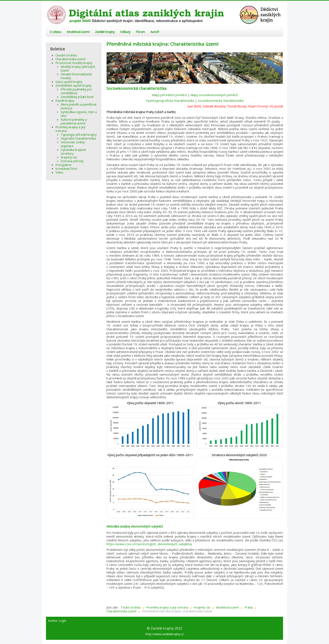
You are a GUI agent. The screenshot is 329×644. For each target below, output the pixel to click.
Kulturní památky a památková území (74, 121)
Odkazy (125, 32)
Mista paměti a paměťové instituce (79, 106)
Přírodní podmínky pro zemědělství (76, 91)
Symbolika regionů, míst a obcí (79, 114)
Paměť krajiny (65, 101)
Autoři (155, 32)
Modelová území (78, 32)
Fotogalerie (63, 165)
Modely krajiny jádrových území (78, 68)
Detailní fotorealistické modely (76, 76)
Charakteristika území (70, 59)
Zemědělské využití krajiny (73, 85)
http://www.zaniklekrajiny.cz (164, 634)
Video (59, 172)
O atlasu (55, 32)
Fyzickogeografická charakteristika (170, 101)
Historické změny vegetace (73, 144)
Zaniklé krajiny (105, 32)
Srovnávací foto (66, 169)
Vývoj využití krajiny (69, 82)
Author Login (57, 621)
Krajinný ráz (69, 157)
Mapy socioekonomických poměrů (214, 95)
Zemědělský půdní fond (77, 97)
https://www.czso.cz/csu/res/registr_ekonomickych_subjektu (149, 544)
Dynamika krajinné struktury (73, 152)
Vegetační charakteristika (78, 138)
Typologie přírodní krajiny (79, 135)
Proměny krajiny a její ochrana (70, 129)
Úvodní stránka (66, 55)
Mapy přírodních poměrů (169, 95)
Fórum (140, 32)
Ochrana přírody (72, 161)
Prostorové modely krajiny (74, 63)
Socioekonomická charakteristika (221, 101)
